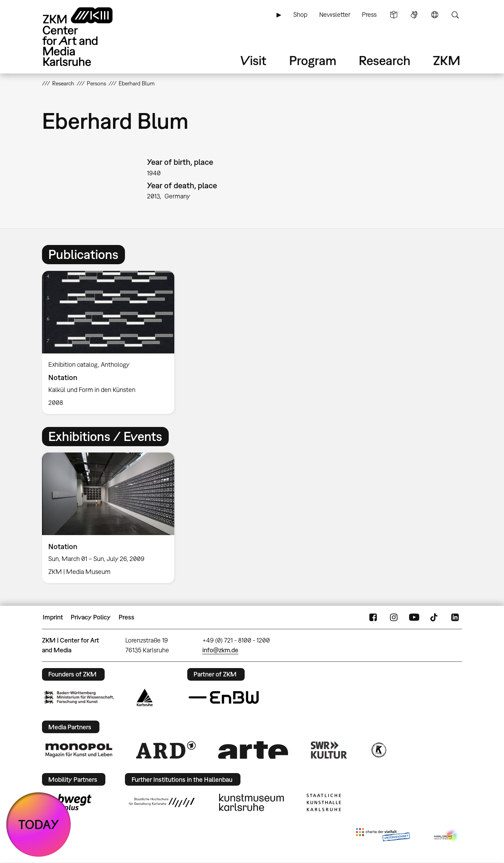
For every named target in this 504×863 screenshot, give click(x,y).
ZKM (447, 60)
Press (369, 15)
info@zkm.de (220, 650)
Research (385, 60)
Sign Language (414, 15)
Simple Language (394, 15)
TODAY (39, 824)
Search (455, 15)
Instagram (394, 617)
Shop (300, 15)
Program (313, 60)
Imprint (53, 617)
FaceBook (373, 617)
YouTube (414, 617)
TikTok (435, 617)
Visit (253, 60)
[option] (111, 343)
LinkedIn (455, 617)
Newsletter (335, 15)
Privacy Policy (91, 617)
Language (435, 15)
